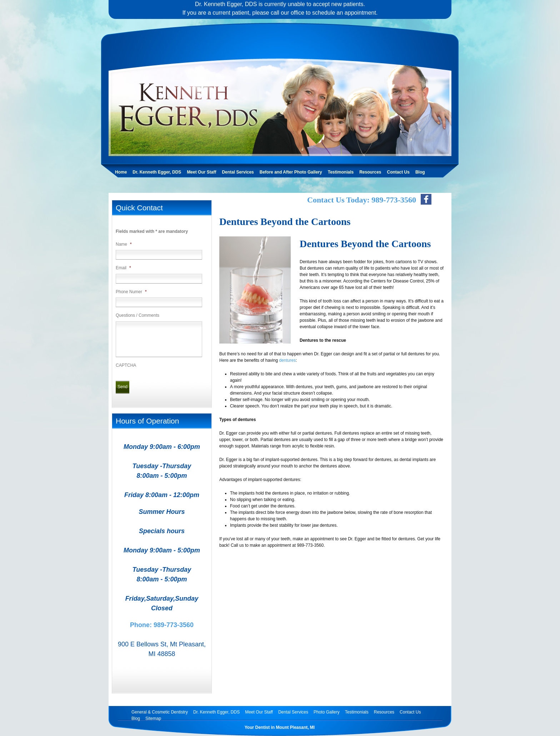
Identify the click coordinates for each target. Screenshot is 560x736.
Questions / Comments (137, 315)
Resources (370, 172)
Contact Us (398, 172)
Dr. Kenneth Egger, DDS (157, 172)
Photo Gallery (327, 712)
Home (121, 172)
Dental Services (238, 172)
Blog (420, 172)
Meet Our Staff (201, 172)
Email (123, 268)
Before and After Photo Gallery (291, 172)
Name (124, 244)
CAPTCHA (126, 365)
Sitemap (153, 719)
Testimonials (341, 172)
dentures (287, 360)
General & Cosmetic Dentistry (160, 712)
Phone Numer (131, 292)
